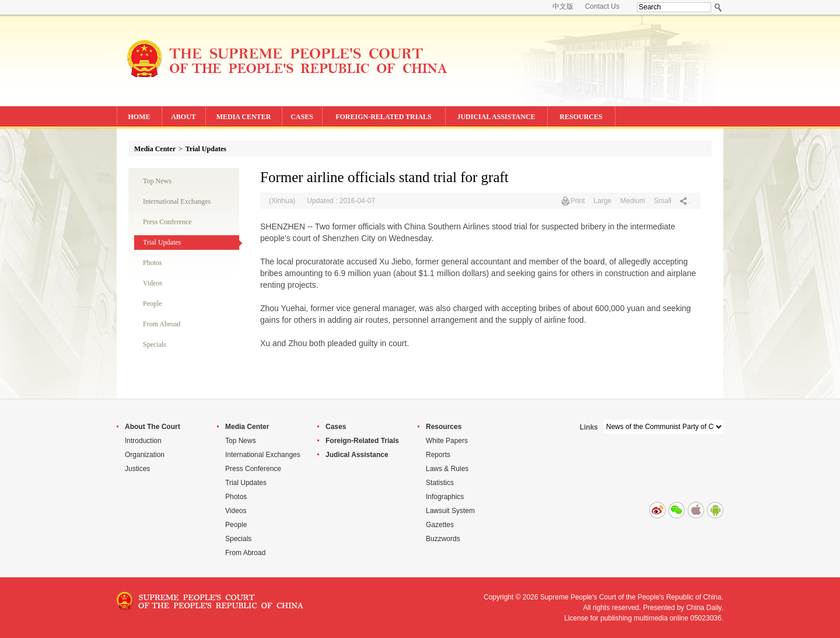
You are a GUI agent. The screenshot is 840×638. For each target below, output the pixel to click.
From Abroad (162, 324)
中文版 (563, 6)
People (153, 304)
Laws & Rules (447, 469)
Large (603, 201)
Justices (137, 469)
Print (578, 201)
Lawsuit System (450, 511)
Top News (157, 181)
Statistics (440, 483)
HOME (139, 117)
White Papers (447, 441)
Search (718, 7)
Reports (438, 455)
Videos (153, 283)
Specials (155, 344)
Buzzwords (443, 539)
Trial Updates (206, 149)
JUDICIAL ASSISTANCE (496, 117)
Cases (336, 427)
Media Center (155, 149)
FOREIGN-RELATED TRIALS (384, 117)
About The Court (153, 427)
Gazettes (440, 525)
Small (663, 201)
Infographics (445, 497)
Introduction (143, 441)
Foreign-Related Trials (362, 441)
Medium (633, 201)
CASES (302, 117)
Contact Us (602, 6)
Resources (444, 427)
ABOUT (183, 117)
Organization (145, 455)
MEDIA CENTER (244, 117)
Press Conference (167, 222)
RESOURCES (581, 117)
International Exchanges (177, 201)
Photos (153, 263)
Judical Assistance (357, 455)
